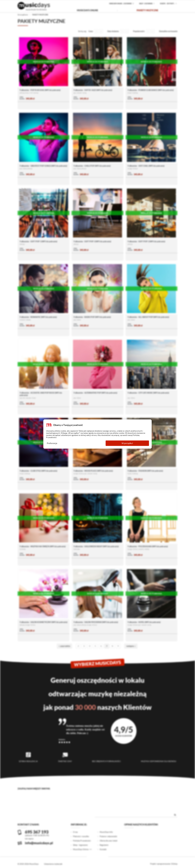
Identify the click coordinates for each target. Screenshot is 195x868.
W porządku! (127, 443)
